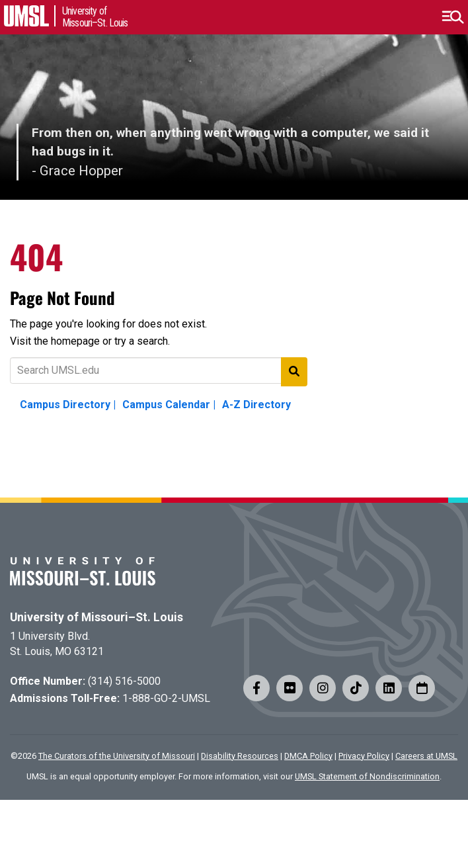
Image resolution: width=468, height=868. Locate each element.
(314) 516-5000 (124, 681)
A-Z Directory (256, 405)
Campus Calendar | (169, 405)
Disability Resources (240, 756)
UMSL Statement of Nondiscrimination (367, 776)
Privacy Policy (364, 756)
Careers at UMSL (426, 756)
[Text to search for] (159, 370)
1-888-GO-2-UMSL (166, 698)
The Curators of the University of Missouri (117, 756)
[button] (452, 17)
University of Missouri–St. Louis (97, 617)
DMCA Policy (308, 756)
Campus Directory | (68, 405)
